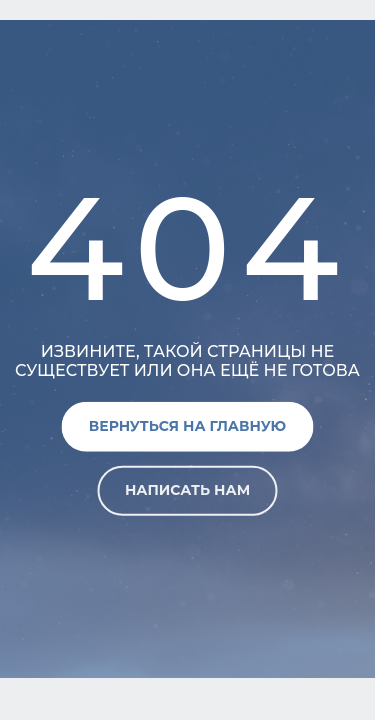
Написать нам (187, 490)
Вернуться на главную (187, 426)
